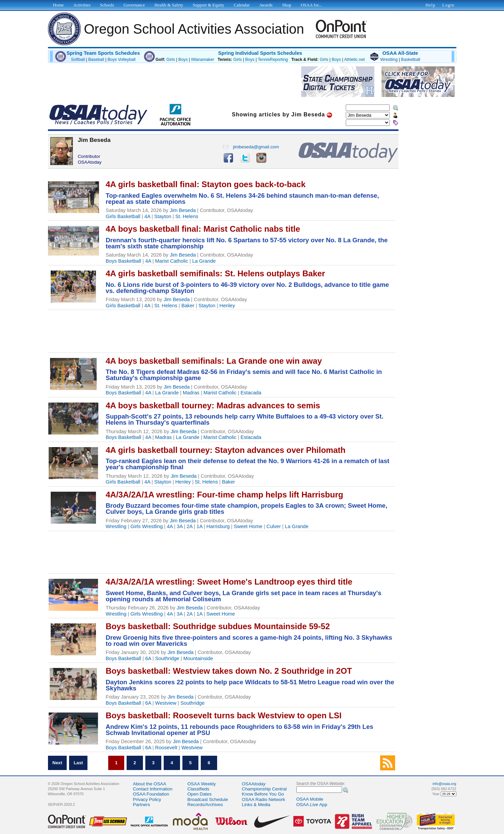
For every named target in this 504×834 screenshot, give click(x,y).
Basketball (410, 60)
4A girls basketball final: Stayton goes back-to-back (206, 184)
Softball (78, 60)
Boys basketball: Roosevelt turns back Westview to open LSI (224, 715)
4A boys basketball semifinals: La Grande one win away (214, 361)
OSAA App (312, 805)
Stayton (163, 216)
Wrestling (389, 60)
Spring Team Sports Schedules (103, 53)
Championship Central (264, 789)
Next (57, 763)
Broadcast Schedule (208, 799)
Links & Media (256, 805)
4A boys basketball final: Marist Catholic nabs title (203, 229)
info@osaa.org (444, 784)
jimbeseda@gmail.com (251, 147)
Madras (191, 393)
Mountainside (198, 658)
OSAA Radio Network (264, 799)
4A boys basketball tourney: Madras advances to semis (213, 405)
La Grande (204, 261)
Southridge (167, 658)
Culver (274, 526)
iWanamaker (202, 60)
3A (180, 526)
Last (78, 763)
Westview (166, 703)
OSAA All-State (400, 53)
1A (199, 526)
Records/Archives (205, 805)
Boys (183, 60)
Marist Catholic (172, 261)
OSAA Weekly (202, 784)
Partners (142, 805)
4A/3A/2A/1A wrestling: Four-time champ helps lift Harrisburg (225, 495)
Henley (227, 306)
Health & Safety (169, 5)
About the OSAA (150, 784)
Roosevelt (166, 748)
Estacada (251, 393)
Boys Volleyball (121, 60)
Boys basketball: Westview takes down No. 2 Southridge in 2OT (229, 671)
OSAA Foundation (151, 794)
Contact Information (153, 789)
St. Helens (187, 216)
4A (147, 216)
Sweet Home (248, 526)
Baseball (96, 60)
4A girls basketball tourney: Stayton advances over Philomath (226, 450)
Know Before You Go (263, 794)
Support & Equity (208, 5)
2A (189, 526)
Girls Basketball (123, 216)
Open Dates (200, 794)
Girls (171, 60)
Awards (266, 5)
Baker (188, 306)
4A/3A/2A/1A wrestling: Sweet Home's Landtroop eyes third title (229, 582)
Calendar (242, 5)
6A (148, 658)
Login (448, 5)
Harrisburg (218, 526)
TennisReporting (273, 60)
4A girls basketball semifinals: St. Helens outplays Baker (216, 273)
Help (430, 5)
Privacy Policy (147, 799)
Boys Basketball (124, 261)
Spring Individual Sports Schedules (260, 53)
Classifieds (198, 789)
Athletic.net (354, 60)
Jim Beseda (183, 210)
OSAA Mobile (310, 799)
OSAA (254, 784)
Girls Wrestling (147, 526)
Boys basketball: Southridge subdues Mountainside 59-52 (218, 626)
